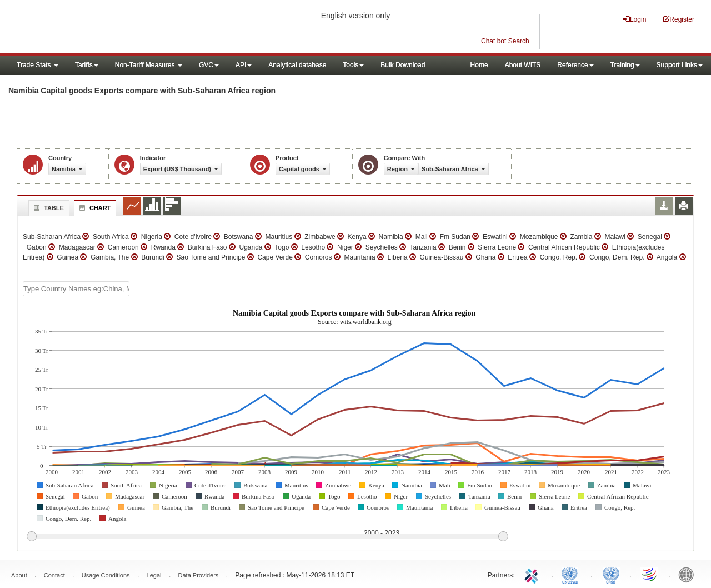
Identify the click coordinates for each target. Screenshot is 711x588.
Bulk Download (403, 65)
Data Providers (199, 575)
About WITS (523, 65)
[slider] (267, 537)
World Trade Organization (650, 574)
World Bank (689, 574)
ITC (533, 574)
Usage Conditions (106, 575)
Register (679, 19)
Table (47, 208)
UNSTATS (611, 574)
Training (625, 65)
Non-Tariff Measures (149, 65)
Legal (154, 575)
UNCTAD (572, 574)
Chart (94, 208)
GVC (209, 65)
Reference (575, 65)
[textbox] (76, 289)
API (244, 65)
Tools (353, 65)
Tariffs (87, 65)
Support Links (680, 65)
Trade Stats (37, 65)
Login (635, 19)
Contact (54, 575)
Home (479, 65)
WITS (111, 28)
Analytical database (297, 65)
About (19, 575)
